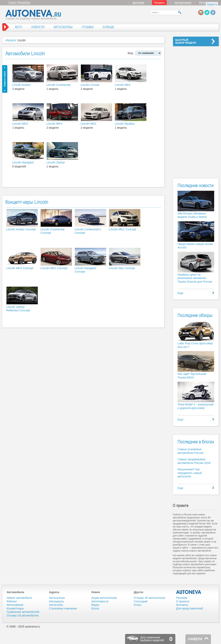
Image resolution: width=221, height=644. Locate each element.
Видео (95, 605)
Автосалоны (57, 598)
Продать (159, 3)
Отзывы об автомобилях (23, 615)
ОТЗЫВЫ (88, 27)
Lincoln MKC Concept (122, 229)
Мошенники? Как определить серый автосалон (190, 473)
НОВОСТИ (38, 27)
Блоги (95, 608)
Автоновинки (15, 605)
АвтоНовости (100, 601)
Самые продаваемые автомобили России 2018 (194, 461)
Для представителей (189, 608)
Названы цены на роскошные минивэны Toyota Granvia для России (195, 278)
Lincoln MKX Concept (20, 268)
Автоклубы (56, 605)
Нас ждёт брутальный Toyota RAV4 (192, 376)
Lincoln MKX (54, 124)
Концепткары (15, 608)
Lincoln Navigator (23, 162)
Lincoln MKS (20, 124)
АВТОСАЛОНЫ (63, 27)
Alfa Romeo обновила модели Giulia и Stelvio (192, 215)
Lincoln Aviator (21, 85)
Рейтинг (12, 601)
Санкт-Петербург (20, 3)
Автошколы (57, 601)
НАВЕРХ (195, 639)
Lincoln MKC (123, 85)
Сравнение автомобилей (23, 612)
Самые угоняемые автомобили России (190, 451)
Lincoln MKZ (88, 124)
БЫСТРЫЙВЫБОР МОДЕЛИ (186, 41)
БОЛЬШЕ (109, 27)
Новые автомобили (19, 598)
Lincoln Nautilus (125, 124)
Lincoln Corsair (90, 85)
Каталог (11, 40)
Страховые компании (63, 608)
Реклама (182, 598)
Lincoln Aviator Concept (21, 229)
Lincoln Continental (58, 85)
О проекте (183, 601)
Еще (180, 293)
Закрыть (212, 4)
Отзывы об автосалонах (150, 598)
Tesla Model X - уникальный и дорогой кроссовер (195, 406)
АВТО (19, 27)
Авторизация (183, 3)
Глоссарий (141, 601)
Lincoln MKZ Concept (54, 268)
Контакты (182, 605)
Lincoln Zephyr (56, 162)
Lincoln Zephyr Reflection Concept (18, 309)
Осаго (138, 605)
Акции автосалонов (104, 598)
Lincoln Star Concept (122, 268)
